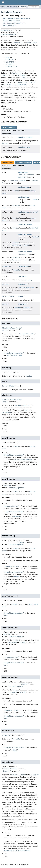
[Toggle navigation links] (3, 2)
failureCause (24, 266)
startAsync (23, 284)
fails (5, 615)
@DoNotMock (6, 30)
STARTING (10, 60)
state (21, 296)
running (29, 280)
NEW (8, 57)
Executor (22, 177)
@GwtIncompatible (8, 34)
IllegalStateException (13, 353)
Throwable (6, 266)
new (26, 410)
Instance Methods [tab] (23, 162)
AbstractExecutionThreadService (16, 18)
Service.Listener (26, 137)
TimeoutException (16, 488)
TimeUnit (22, 543)
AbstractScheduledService (14, 23)
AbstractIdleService (11, 21)
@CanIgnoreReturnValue (12, 328)
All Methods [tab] (8, 162)
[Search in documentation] (33, 7)
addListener (23, 172)
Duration (34, 212)
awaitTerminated (25, 225)
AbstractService (10, 25)
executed (34, 775)
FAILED (15, 750)
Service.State (24, 147)
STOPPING (10, 64)
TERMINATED (11, 67)
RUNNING (10, 62)
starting (18, 308)
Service (23, 7)
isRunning (22, 276)
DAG (24, 78)
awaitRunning (24, 187)
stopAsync (22, 304)
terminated (6, 413)
